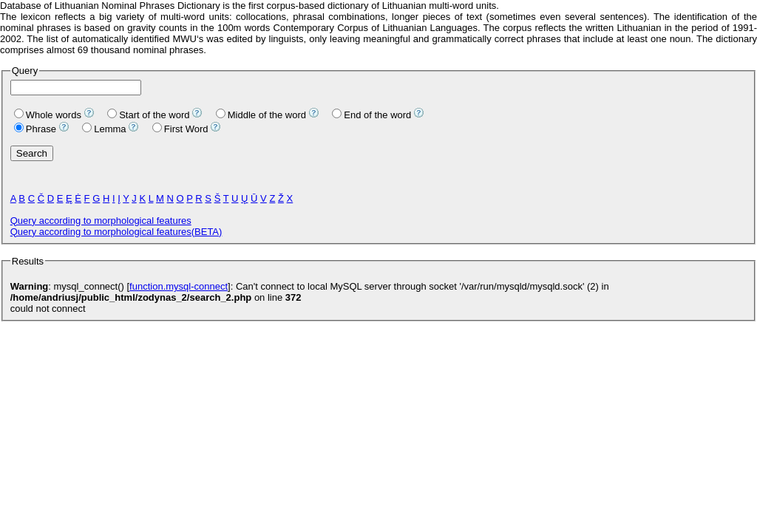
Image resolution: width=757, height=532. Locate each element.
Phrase (35, 129)
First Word (180, 129)
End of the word (371, 115)
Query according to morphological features (101, 221)
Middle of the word (261, 115)
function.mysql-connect (179, 286)
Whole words (48, 115)
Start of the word (148, 115)
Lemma (104, 129)
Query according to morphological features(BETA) (116, 232)
